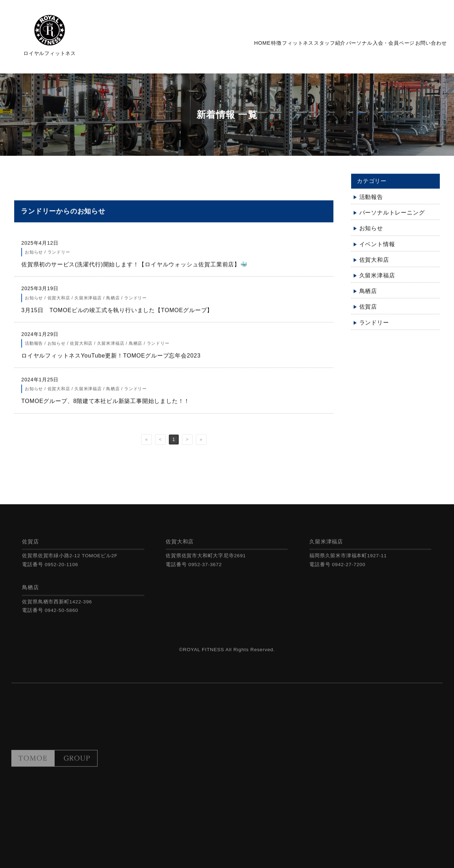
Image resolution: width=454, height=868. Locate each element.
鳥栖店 (368, 296)
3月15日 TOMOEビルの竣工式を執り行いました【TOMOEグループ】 (117, 315)
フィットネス (262, 46)
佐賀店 (368, 312)
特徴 (232, 46)
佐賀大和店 (374, 265)
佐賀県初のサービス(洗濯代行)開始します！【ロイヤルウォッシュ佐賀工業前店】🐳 (134, 270)
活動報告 (371, 202)
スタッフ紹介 (302, 46)
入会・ (382, 46)
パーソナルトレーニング (392, 218)
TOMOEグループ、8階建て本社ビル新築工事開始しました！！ (106, 406)
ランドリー (374, 327)
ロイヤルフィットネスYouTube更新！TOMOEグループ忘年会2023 (114, 360)
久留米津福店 (377, 280)
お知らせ (371, 233)
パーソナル (339, 46)
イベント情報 (377, 249)
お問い (427, 46)
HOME (210, 46)
